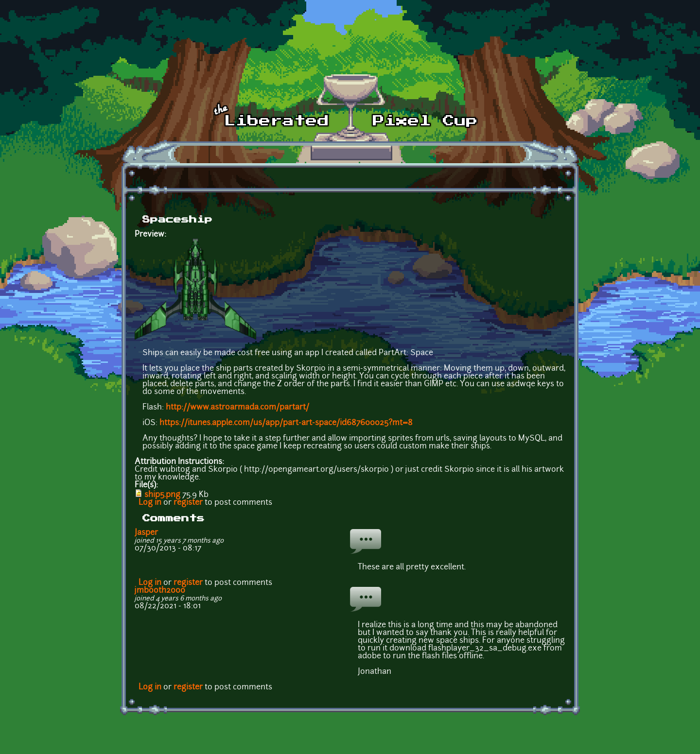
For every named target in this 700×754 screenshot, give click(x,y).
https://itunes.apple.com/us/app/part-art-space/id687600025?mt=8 (286, 423)
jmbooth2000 (160, 591)
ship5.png (162, 495)
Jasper (146, 533)
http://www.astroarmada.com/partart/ (237, 408)
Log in (150, 503)
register (188, 503)
